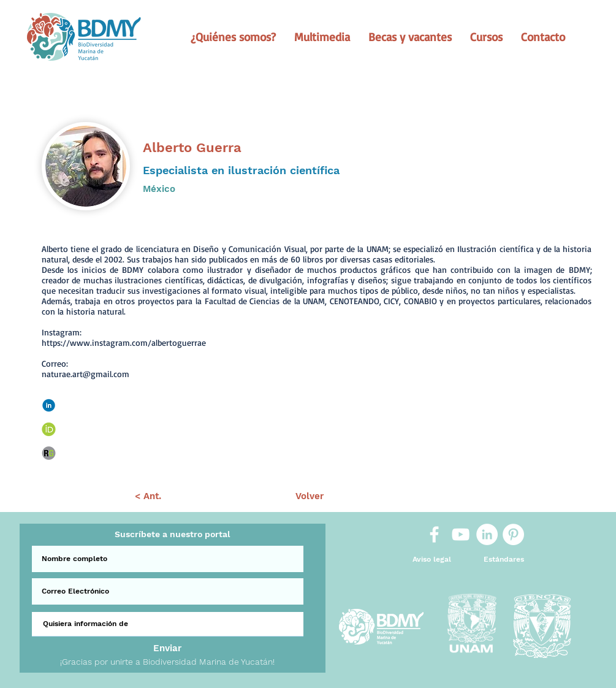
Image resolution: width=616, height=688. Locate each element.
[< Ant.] (148, 496)
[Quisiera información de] (168, 624)
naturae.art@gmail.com (86, 374)
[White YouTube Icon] (461, 534)
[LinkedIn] (487, 534)
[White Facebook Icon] (434, 534)
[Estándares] (504, 560)
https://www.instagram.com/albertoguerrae (124, 342)
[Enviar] (167, 648)
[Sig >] (472, 496)
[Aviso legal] (432, 560)
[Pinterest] (513, 534)
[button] (233, 37)
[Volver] (310, 496)
